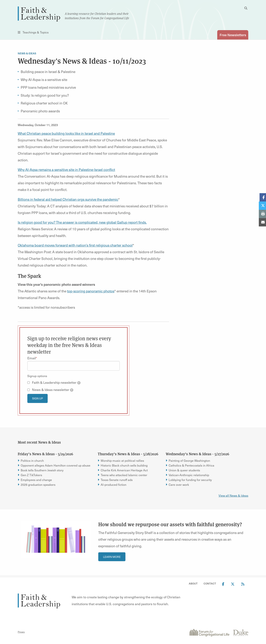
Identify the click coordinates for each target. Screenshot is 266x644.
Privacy (21, 632)
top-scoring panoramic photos (91, 291)
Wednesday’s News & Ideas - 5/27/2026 (197, 454)
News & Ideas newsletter (53, 390)
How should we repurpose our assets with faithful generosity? (170, 524)
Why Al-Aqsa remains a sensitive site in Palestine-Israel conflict (66, 170)
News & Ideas (27, 54)
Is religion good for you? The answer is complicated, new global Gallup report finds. (82, 222)
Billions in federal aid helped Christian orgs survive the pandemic (68, 199)
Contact (210, 584)
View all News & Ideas (233, 495)
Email (31, 358)
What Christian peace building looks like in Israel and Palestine (66, 133)
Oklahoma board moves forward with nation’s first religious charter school (75, 245)
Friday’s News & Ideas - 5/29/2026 (45, 454)
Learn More (112, 557)
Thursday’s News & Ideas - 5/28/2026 (128, 454)
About (193, 584)
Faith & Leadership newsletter (56, 383)
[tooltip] (79, 383)
